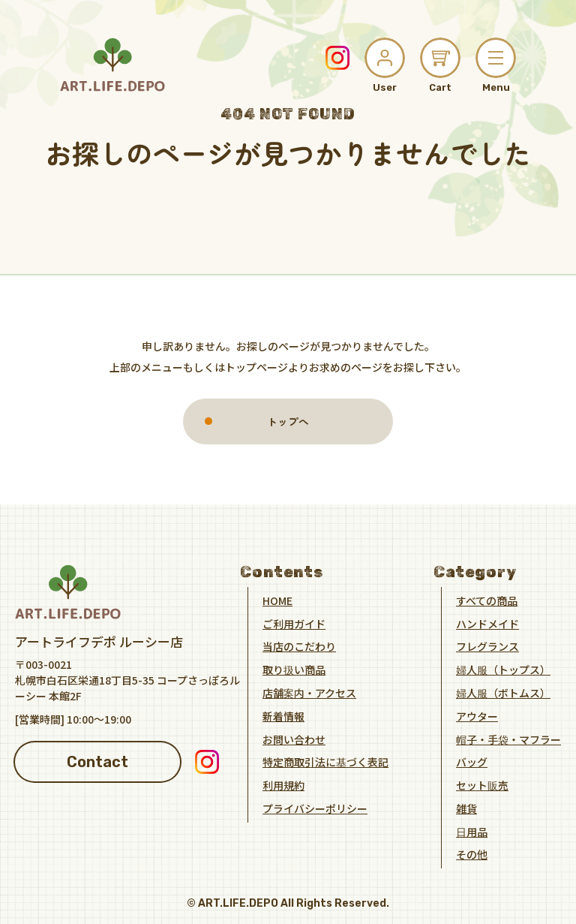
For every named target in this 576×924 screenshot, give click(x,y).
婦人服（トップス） (503, 669)
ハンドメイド (487, 623)
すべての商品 (487, 600)
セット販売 (482, 784)
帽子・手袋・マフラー (508, 739)
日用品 (472, 831)
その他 (472, 854)
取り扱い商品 (294, 669)
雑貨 (466, 808)
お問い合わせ (294, 739)
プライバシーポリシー (315, 808)
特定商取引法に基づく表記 (325, 762)
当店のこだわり (299, 646)
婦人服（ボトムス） (503, 692)
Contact (97, 761)
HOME (277, 600)
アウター (477, 715)
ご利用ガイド (294, 623)
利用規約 (283, 784)
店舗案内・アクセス (309, 692)
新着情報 (283, 715)
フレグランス (487, 646)
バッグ (472, 762)
